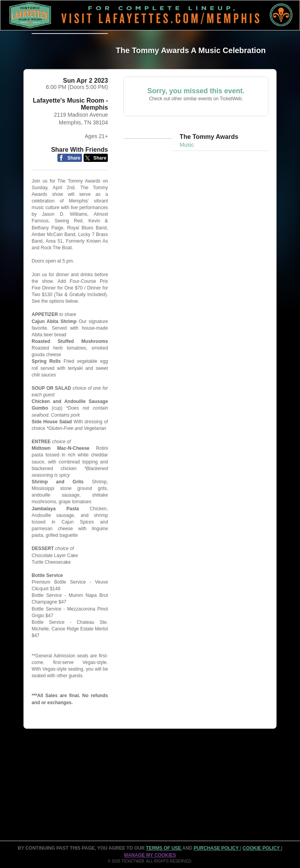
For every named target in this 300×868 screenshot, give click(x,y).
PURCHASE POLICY (217, 848)
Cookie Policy (262, 848)
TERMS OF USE (164, 848)
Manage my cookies (150, 855)
